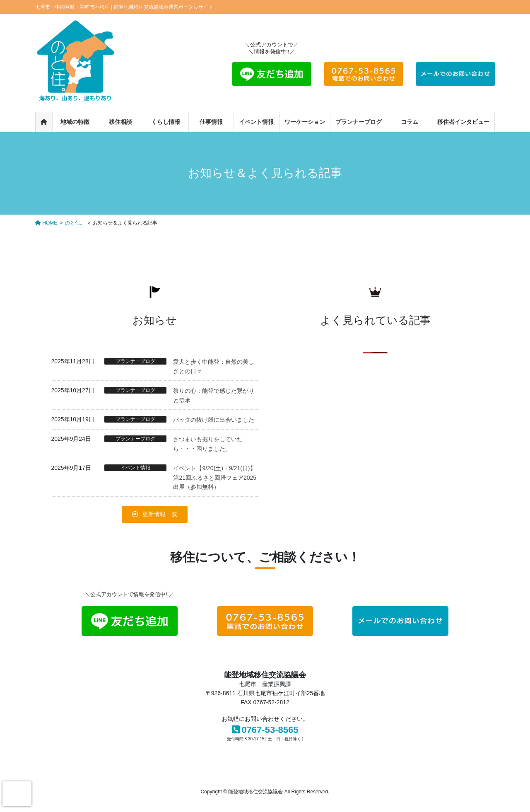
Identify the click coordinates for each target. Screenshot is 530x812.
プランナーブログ (135, 361)
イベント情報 (135, 468)
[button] (155, 514)
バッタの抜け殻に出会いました (214, 420)
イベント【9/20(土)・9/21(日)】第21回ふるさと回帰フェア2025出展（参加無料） (215, 477)
